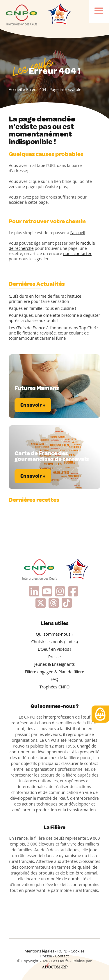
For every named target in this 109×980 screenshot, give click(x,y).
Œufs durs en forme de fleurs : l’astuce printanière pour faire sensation (45, 299)
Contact (62, 956)
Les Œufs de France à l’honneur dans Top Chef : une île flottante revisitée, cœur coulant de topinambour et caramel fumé (53, 333)
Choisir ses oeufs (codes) (54, 642)
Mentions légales (40, 951)
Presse (54, 657)
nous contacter (77, 253)
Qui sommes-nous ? (54, 634)
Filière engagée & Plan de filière (54, 672)
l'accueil (78, 233)
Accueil (15, 89)
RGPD (62, 951)
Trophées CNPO (55, 687)
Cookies (77, 951)
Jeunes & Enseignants (54, 664)
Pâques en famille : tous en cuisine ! (42, 308)
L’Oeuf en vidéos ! (54, 649)
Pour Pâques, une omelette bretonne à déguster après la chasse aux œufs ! (54, 318)
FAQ (54, 679)
